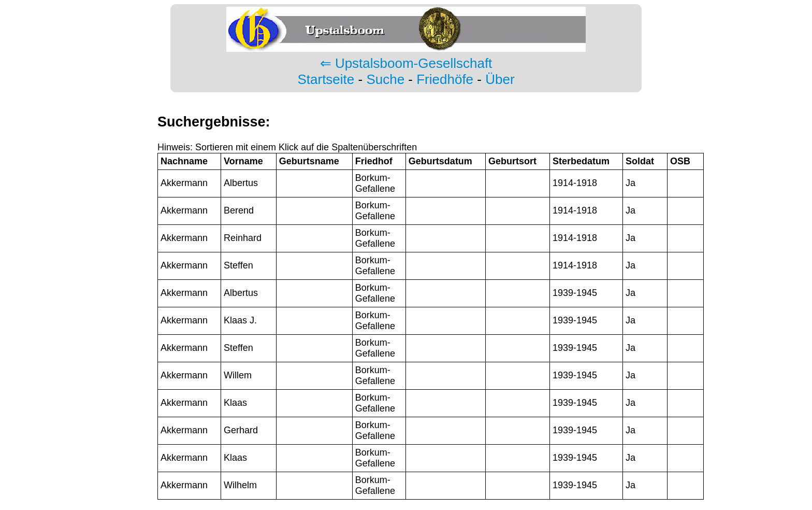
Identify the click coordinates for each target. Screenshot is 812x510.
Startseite (326, 79)
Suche (385, 79)
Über (500, 79)
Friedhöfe (445, 79)
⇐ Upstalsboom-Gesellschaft (406, 63)
